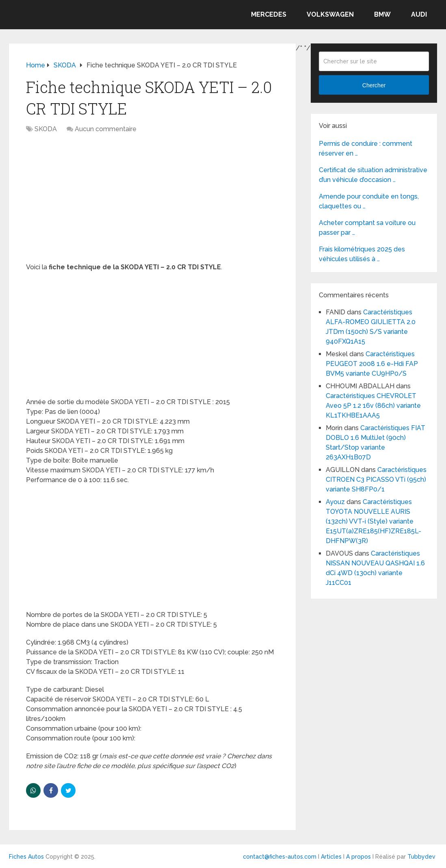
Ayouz (335, 502)
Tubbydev (421, 857)
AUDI (419, 14)
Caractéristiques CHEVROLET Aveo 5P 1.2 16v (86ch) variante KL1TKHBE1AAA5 (373, 406)
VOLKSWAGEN (330, 14)
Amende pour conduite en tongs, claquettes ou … (369, 201)
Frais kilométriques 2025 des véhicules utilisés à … (362, 254)
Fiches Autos (26, 857)
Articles (331, 857)
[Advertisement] (152, 202)
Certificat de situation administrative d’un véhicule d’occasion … (373, 175)
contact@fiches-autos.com (280, 857)
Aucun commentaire (106, 129)
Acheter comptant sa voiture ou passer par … (367, 228)
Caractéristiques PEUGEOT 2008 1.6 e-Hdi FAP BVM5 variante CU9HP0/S (372, 364)
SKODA (46, 129)
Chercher (374, 85)
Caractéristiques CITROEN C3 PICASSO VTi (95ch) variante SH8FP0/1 (376, 479)
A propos (358, 857)
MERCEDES (269, 14)
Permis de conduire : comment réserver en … (366, 148)
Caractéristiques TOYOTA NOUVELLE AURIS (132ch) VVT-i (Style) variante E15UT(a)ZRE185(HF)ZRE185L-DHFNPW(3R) (373, 521)
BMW (382, 14)
